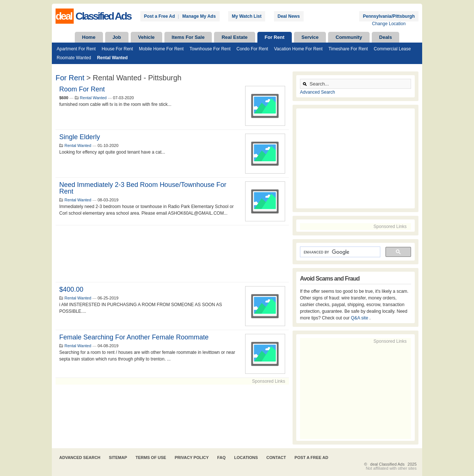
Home (89, 37)
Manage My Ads (199, 16)
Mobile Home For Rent (161, 49)
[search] (339, 252)
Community (349, 37)
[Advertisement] (172, 254)
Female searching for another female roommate (134, 337)
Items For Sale (188, 37)
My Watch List (247, 16)
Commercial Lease (392, 49)
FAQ (222, 457)
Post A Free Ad (311, 457)
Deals (386, 37)
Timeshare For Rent (348, 49)
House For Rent (117, 49)
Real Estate (234, 37)
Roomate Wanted (74, 58)
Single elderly (80, 137)
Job (117, 37)
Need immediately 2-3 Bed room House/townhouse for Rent (143, 188)
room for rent (82, 89)
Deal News (289, 16)
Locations (246, 457)
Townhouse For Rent (210, 49)
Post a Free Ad (160, 16)
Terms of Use (151, 457)
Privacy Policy (192, 457)
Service (310, 37)
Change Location (389, 24)
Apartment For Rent (76, 49)
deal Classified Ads (388, 464)
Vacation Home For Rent (298, 49)
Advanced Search (318, 92)
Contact (276, 457)
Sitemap (118, 457)
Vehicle (146, 37)
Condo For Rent (252, 49)
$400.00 (71, 289)
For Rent (275, 37)
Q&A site (360, 318)
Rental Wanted (112, 58)
